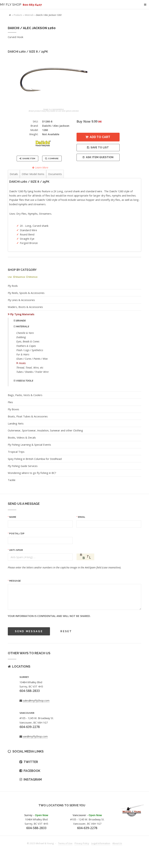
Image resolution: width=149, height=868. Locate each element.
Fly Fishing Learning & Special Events (29, 445)
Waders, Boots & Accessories (25, 307)
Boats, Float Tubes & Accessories (28, 416)
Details (14, 174)
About (117, 843)
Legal (101, 843)
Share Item (29, 158)
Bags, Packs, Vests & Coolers (25, 395)
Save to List (100, 147)
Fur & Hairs (23, 354)
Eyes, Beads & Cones (28, 341)
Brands (20, 321)
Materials (29, 15)
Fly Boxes (13, 409)
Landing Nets (16, 423)
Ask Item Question (100, 157)
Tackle (12, 480)
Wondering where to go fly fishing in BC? (32, 473)
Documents (55, 174)
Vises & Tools (24, 381)
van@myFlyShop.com (35, 736)
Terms (65, 843)
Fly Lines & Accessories (21, 300)
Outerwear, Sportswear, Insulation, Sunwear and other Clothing (45, 430)
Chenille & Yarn (25, 333)
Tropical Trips (16, 452)
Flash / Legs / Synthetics (30, 350)
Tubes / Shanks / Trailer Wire (32, 372)
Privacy (82, 843)
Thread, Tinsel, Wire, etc (30, 367)
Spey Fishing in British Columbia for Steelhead (35, 459)
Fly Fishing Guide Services (23, 466)
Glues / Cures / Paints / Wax (32, 359)
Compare (53, 158)
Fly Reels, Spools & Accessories (26, 293)
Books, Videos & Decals (22, 437)
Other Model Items (33, 174)
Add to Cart (100, 137)
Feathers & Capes (26, 346)
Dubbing (21, 337)
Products (18, 15)
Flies (10, 402)
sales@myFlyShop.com (36, 700)
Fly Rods (13, 286)
